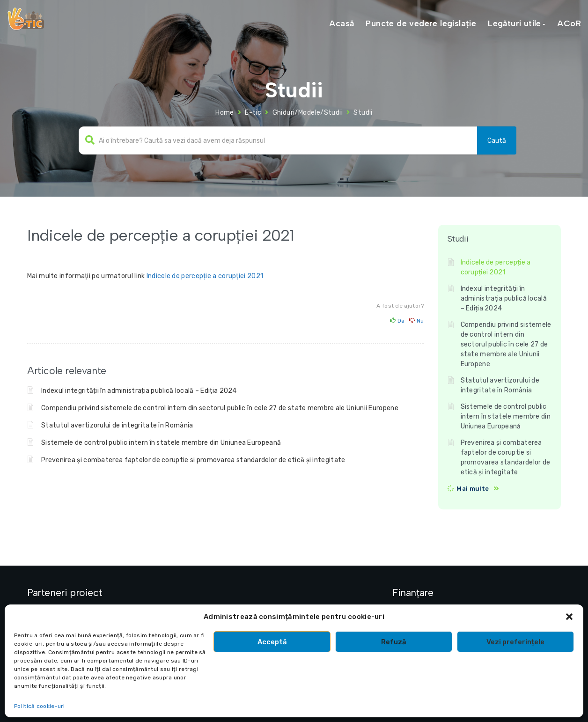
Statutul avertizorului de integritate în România (117, 425)
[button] (569, 617)
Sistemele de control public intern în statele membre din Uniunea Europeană (161, 443)
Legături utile (514, 23)
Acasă (342, 23)
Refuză (394, 642)
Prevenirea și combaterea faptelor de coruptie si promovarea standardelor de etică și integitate (193, 460)
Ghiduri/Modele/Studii (308, 113)
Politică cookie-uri (40, 706)
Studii (363, 113)
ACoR (569, 23)
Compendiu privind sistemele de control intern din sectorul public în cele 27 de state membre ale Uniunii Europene (220, 408)
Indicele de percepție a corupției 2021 (205, 276)
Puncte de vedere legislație (421, 23)
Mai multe (473, 489)
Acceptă (272, 642)
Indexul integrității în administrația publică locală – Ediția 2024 (139, 391)
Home (225, 113)
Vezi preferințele (515, 642)
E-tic (253, 113)
